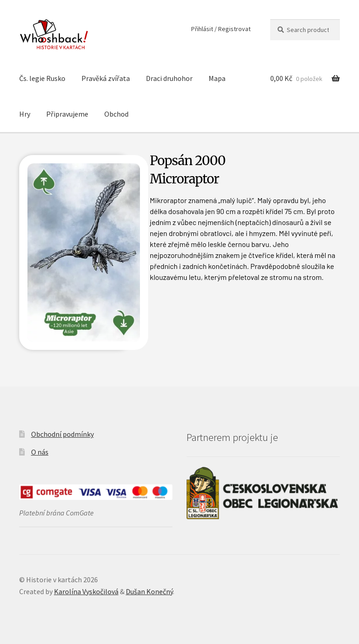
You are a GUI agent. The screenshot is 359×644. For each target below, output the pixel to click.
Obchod (116, 114)
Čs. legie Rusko (42, 78)
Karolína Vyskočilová (86, 591)
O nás (40, 452)
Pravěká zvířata (106, 78)
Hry (25, 114)
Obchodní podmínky (62, 434)
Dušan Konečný (149, 591)
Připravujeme (67, 114)
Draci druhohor (169, 78)
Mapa (217, 78)
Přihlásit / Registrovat (221, 29)
